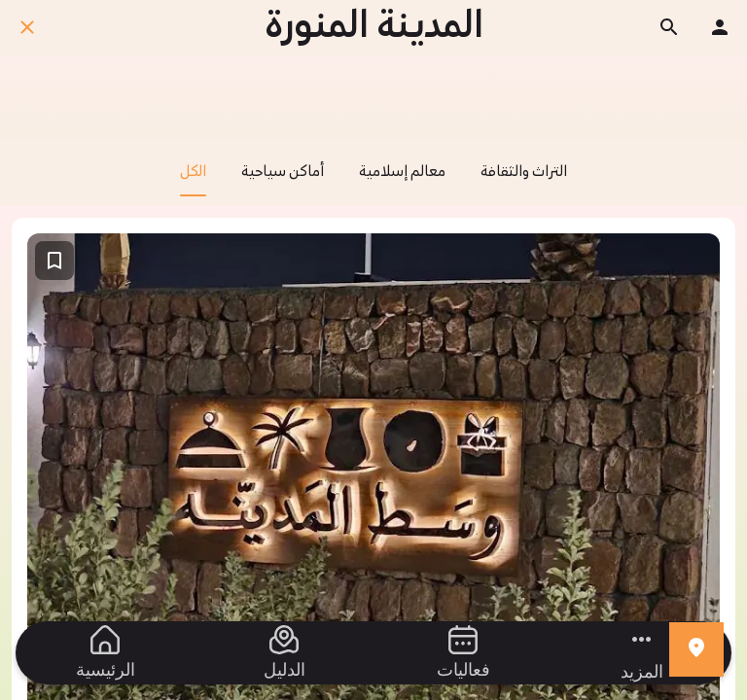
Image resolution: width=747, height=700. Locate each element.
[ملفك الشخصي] (720, 27)
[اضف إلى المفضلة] (54, 261)
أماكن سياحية (283, 173)
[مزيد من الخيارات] (642, 653)
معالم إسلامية (402, 173)
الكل (193, 180)
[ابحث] (669, 27)
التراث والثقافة (524, 173)
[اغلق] (27, 27)
